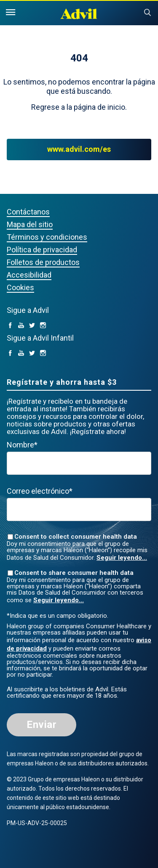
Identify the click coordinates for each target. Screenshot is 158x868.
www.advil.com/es (79, 150)
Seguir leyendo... (122, 558)
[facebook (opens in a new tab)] (10, 326)
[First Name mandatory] (79, 463)
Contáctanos (28, 212)
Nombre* (22, 445)
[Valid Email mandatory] (79, 509)
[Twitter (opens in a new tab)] (32, 326)
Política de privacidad (42, 250)
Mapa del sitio (30, 224)
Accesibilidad (29, 275)
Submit (147, 13)
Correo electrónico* (40, 491)
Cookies (20, 287)
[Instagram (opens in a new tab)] (43, 326)
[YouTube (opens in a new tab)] (21, 326)
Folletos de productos (43, 262)
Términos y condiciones (47, 237)
